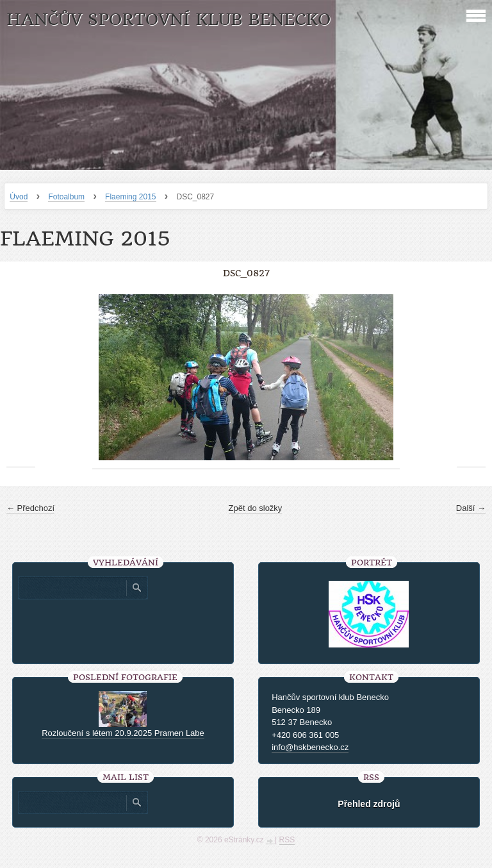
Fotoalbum (66, 197)
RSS (287, 840)
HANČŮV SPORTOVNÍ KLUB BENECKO (168, 20)
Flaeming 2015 (130, 197)
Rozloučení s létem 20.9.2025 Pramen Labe (123, 733)
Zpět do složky (256, 508)
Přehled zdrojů (369, 804)
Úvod (19, 197)
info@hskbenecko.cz (310, 747)
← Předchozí (30, 508)
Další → (471, 508)
